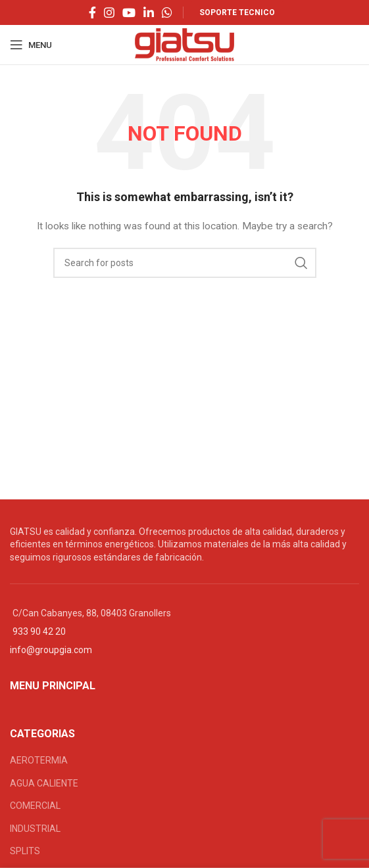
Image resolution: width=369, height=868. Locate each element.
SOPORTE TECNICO (237, 12)
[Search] (185, 263)
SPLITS (25, 851)
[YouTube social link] (129, 12)
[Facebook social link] (92, 12)
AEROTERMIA (39, 760)
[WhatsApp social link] (167, 12)
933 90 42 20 (39, 631)
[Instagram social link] (109, 12)
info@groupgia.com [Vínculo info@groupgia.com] (51, 650)
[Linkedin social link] (149, 12)
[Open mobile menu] (31, 45)
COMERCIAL (35, 806)
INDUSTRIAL (35, 829)
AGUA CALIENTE (44, 783)
